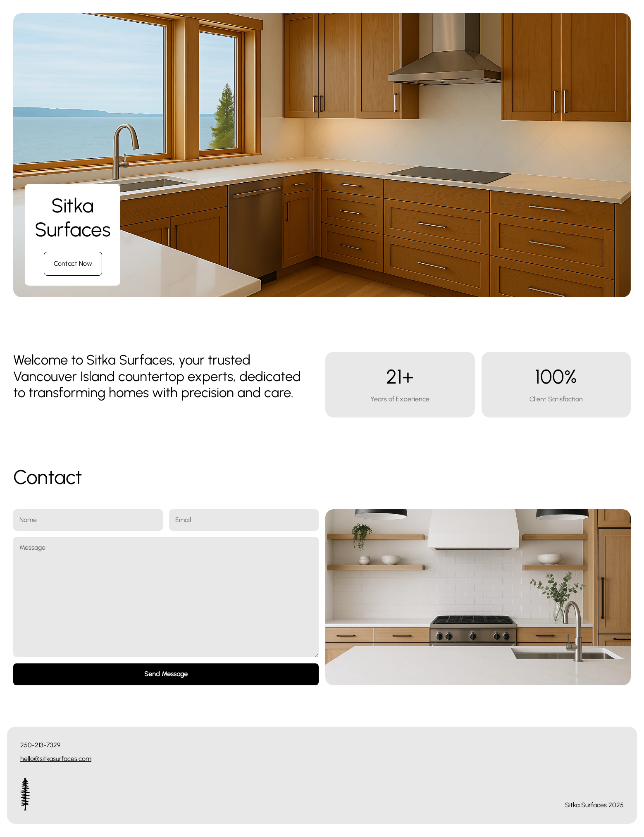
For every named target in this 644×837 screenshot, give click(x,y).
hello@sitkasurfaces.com (56, 759)
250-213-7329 (40, 745)
